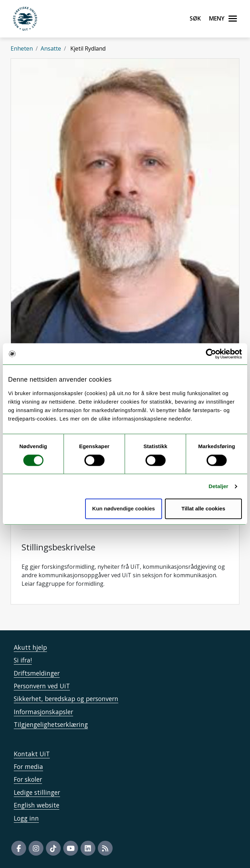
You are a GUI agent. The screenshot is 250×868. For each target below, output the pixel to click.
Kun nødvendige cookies (124, 509)
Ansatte (51, 48)
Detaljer (219, 486)
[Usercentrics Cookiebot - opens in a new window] (211, 354)
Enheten (22, 48)
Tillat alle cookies (203, 509)
